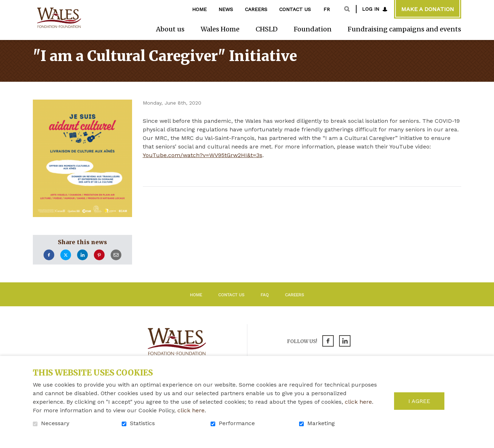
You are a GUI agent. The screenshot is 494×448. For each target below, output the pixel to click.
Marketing (321, 423)
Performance (237, 423)
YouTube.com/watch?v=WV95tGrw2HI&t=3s (203, 165)
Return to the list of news (205, 206)
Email (116, 264)
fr (327, 9)
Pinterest (99, 264)
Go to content (6, 6)
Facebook (49, 264)
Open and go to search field (347, 9)
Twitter (66, 264)
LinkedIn (82, 264)
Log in (370, 9)
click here (358, 402)
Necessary (55, 423)
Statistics (142, 423)
